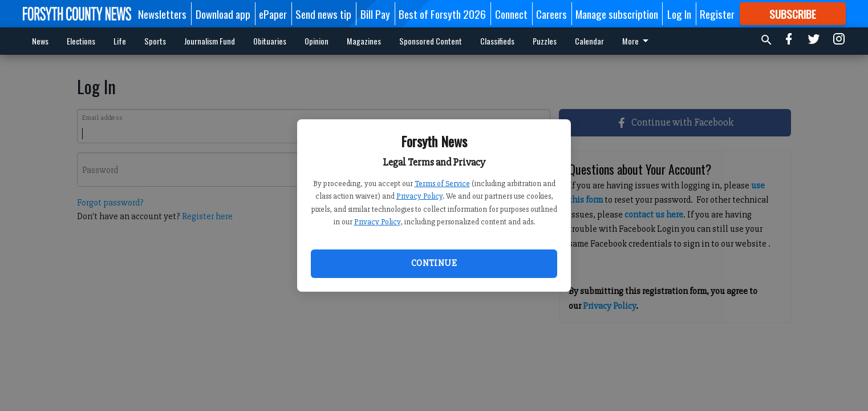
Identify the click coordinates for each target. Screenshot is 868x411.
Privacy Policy (419, 196)
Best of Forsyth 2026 (442, 14)
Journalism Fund (210, 41)
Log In (679, 14)
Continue (434, 263)
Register (717, 14)
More (637, 41)
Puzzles (545, 41)
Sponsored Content (431, 41)
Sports (155, 41)
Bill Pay (375, 14)
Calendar (589, 41)
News (40, 41)
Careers (551, 14)
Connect (511, 14)
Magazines (364, 41)
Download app (223, 14)
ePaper (273, 14)
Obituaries (270, 41)
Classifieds (497, 41)
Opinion (317, 41)
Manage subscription (617, 14)
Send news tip (323, 14)
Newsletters (162, 14)
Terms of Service (442, 184)
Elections (81, 41)
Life (120, 41)
